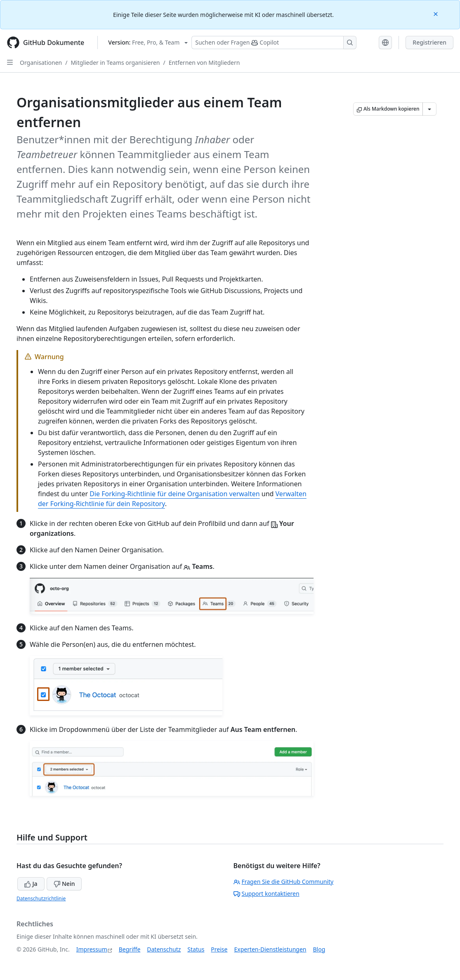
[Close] (436, 13)
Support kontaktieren (267, 894)
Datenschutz (164, 949)
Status (196, 949)
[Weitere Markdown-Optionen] (429, 109)
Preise (219, 949)
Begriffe (130, 949)
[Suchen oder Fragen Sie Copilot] (274, 43)
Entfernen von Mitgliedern (204, 63)
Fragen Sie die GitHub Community (284, 882)
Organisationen (41, 63)
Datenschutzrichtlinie (41, 898)
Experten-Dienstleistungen (270, 949)
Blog (319, 949)
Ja (31, 884)
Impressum (92, 949)
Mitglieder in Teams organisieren (115, 63)
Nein (64, 884)
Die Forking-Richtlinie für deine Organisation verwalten (175, 494)
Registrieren (429, 42)
